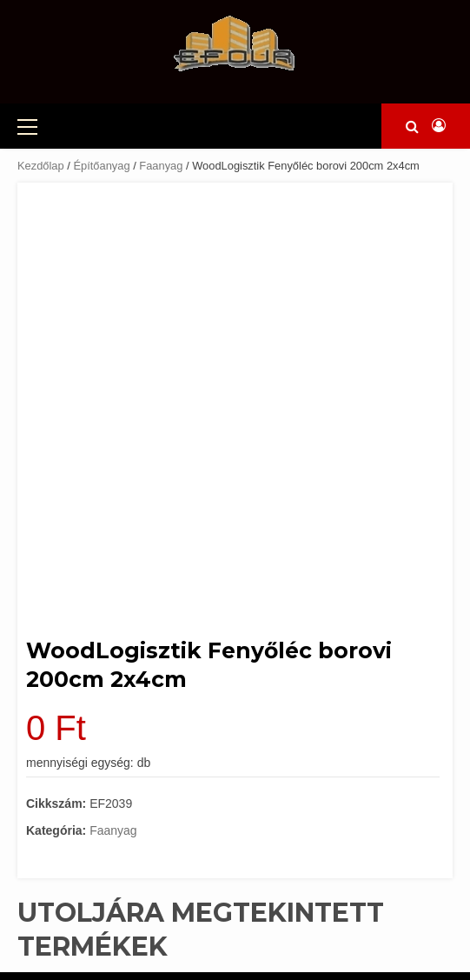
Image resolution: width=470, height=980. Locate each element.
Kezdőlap (41, 166)
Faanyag (161, 166)
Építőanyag (101, 166)
